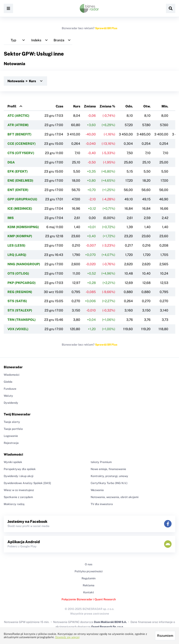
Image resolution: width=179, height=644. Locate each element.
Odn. (129, 106)
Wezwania (97, 490)
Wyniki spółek (13, 462)
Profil (12, 106)
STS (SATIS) (17, 301)
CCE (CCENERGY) (22, 144)
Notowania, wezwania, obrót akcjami (115, 497)
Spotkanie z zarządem (18, 497)
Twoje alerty (12, 422)
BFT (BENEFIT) (19, 134)
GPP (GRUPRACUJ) (22, 199)
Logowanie (11, 436)
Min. (165, 106)
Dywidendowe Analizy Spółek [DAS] (27, 483)
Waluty (8, 396)
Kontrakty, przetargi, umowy (109, 476)
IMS (11, 218)
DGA (11, 162)
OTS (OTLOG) (18, 273)
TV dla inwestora (102, 504)
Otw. (147, 106)
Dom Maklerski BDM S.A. (110, 622)
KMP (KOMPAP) (20, 236)
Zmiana (90, 106)
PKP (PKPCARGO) (22, 283)
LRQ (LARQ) (17, 255)
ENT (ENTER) (18, 190)
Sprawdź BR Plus (106, 28)
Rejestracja (11, 443)
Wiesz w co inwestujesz (19, 490)
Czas (59, 106)
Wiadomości (12, 375)
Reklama (89, 585)
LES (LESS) (16, 245)
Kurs (77, 106)
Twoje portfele (13, 429)
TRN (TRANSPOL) (22, 320)
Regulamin (89, 578)
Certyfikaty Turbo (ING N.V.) (109, 483)
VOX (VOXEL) (18, 329)
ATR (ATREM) (18, 125)
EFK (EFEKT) (18, 171)
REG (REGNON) (20, 292)
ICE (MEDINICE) (20, 209)
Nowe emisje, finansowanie (108, 469)
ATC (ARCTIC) (18, 116)
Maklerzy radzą (14, 504)
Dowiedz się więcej (67, 637)
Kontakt (89, 592)
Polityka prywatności (89, 571)
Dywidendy (11, 403)
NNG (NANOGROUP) (24, 264)
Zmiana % (107, 106)
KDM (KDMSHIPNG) (23, 227)
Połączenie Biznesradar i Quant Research (89, 599)
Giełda (8, 382)
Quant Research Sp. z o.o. (107, 627)
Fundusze (10, 389)
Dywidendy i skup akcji (19, 476)
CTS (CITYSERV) (21, 153)
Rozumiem (165, 636)
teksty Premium (101, 462)
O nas (89, 564)
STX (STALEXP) (20, 310)
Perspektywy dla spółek (20, 469)
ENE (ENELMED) (20, 180)
